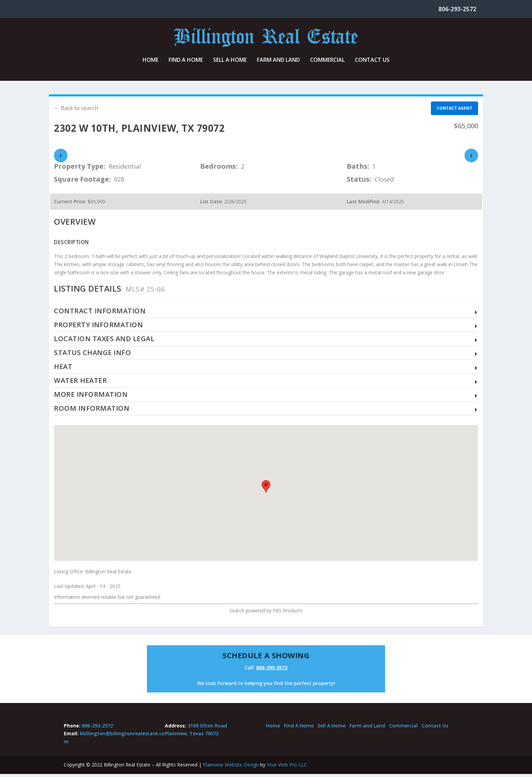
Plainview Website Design (231, 768)
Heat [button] (63, 369)
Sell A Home (230, 63)
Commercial (327, 63)
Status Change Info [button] (92, 356)
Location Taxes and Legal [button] (104, 342)
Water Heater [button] (80, 383)
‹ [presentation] (61, 158)
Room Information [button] (92, 411)
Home (150, 63)
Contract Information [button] (100, 314)
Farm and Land (278, 63)
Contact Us (372, 63)
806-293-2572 (457, 9)
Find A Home (186, 63)
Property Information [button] (98, 328)
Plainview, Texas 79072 (192, 736)
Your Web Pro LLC (287, 768)
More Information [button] (91, 397)
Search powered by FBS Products (266, 614)
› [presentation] (471, 158)
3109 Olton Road (207, 728)
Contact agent (454, 111)
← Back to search (76, 111)
